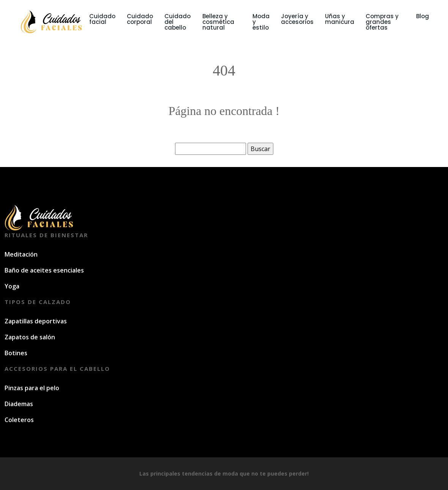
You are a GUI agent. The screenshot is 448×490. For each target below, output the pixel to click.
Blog (423, 16)
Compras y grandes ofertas (382, 22)
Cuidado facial (102, 19)
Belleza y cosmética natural (218, 22)
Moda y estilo (261, 22)
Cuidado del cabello (177, 22)
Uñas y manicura (340, 19)
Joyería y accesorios (297, 19)
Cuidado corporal (140, 19)
